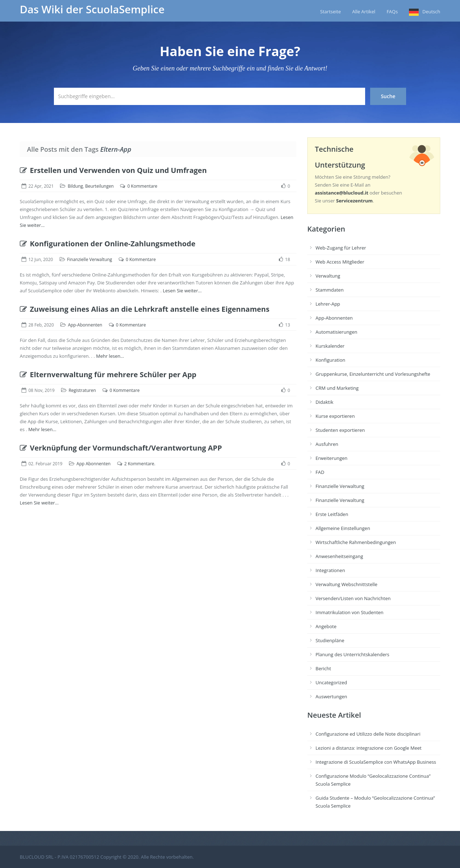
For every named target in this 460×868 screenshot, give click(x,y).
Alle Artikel (364, 12)
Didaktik (324, 402)
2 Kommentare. (140, 464)
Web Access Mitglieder (340, 262)
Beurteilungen (99, 186)
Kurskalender (330, 346)
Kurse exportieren (335, 416)
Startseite (331, 12)
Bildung (75, 186)
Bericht (323, 668)
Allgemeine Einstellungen (343, 528)
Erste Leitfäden (332, 514)
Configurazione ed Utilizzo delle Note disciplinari (368, 734)
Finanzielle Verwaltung (90, 259)
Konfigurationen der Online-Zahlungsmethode (108, 244)
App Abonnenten (94, 464)
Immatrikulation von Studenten (349, 612)
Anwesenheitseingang (339, 556)
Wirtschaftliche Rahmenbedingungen (356, 542)
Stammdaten (330, 290)
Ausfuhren (327, 444)
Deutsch (431, 12)
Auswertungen (331, 696)
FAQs (392, 12)
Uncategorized (331, 682)
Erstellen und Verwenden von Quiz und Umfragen (113, 170)
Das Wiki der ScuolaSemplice (92, 9)
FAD (320, 472)
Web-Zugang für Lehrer (341, 248)
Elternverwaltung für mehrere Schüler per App (108, 374)
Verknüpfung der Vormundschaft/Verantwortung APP (121, 448)
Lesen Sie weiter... (182, 291)
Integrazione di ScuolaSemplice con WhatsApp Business (376, 762)
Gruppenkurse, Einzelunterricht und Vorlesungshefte (373, 374)
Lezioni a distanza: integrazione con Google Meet (369, 748)
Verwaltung (328, 276)
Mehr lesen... (110, 356)
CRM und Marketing (337, 388)
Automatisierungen (336, 332)
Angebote (326, 626)
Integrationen (330, 570)
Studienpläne (330, 640)
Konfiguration (330, 360)
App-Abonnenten (85, 325)
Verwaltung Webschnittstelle (346, 584)
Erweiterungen (332, 458)
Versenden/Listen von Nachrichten (353, 598)
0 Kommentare (142, 186)
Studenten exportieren (340, 430)
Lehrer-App (328, 304)
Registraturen (82, 390)
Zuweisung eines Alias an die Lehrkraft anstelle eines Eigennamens (145, 309)
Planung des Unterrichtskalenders (352, 654)
